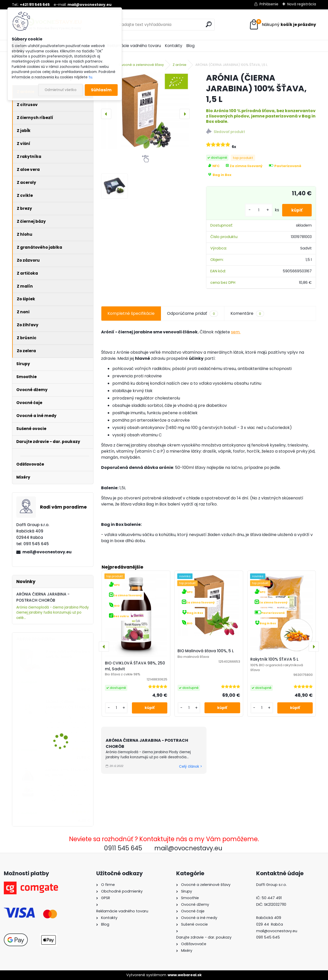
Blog (190, 46)
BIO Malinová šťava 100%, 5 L (206, 651)
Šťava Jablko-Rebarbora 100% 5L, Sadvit (68, 654)
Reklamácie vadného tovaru (134, 46)
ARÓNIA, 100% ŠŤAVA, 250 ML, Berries (67, 773)
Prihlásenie (269, 4)
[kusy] (257, 210)
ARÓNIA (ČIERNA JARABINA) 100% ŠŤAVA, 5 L (67, 707)
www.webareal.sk (185, 975)
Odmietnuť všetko (60, 90)
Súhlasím (101, 90)
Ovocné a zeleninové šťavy (141, 65)
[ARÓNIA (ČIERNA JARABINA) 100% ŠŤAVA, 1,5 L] (145, 111)
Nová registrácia (302, 4)
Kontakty (174, 46)
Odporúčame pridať (192, 314)
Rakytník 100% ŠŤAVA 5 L (274, 659)
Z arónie (180, 65)
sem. (236, 332)
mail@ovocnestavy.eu (47, 552)
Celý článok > (190, 767)
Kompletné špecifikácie (131, 313)
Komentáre (247, 314)
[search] (209, 24)
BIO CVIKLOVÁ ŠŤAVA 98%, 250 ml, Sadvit (135, 666)
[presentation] (106, 114)
